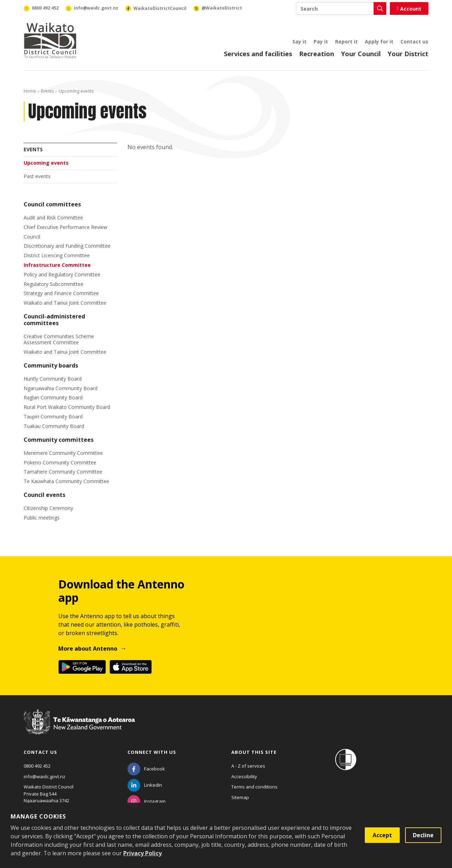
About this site (254, 752)
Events (47, 91)
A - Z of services (248, 766)
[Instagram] (147, 801)
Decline (423, 835)
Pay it (321, 42)
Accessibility (244, 776)
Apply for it (379, 42)
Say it (299, 42)
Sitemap (240, 797)
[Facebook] (146, 769)
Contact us (414, 42)
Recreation (317, 54)
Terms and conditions (254, 787)
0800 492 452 (37, 766)
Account (409, 9)
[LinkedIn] (145, 785)
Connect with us (152, 752)
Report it (346, 42)
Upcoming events (46, 163)
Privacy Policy (142, 853)
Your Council (361, 54)
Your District (408, 54)
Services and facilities (258, 54)
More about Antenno (88, 649)
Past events (37, 176)
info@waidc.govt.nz (44, 776)
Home (30, 91)
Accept (382, 835)
